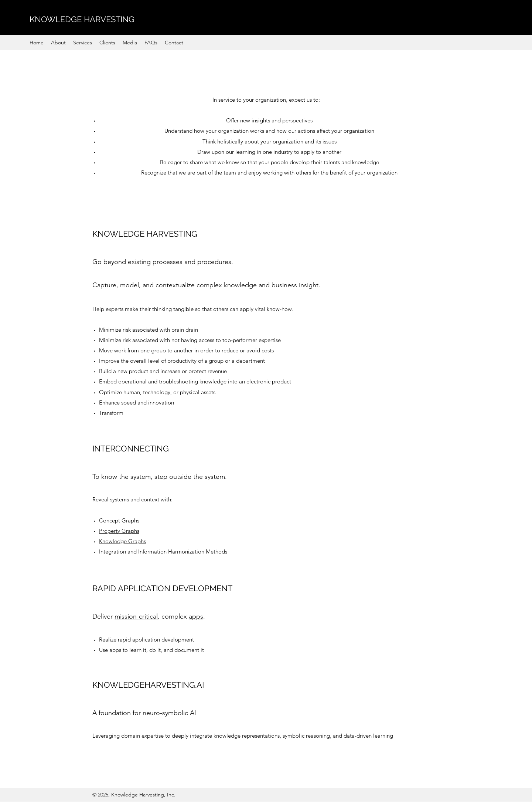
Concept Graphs (119, 520)
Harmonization (186, 551)
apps (196, 616)
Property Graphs (119, 531)
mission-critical (136, 616)
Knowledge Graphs (122, 541)
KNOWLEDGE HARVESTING (82, 19)
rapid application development (157, 639)
